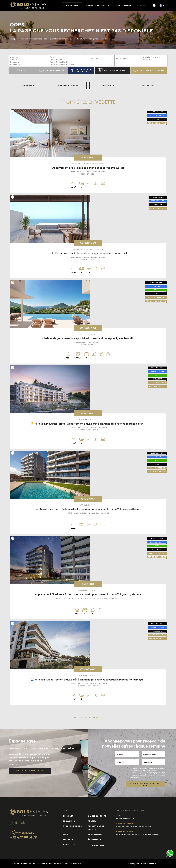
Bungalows (28, 65)
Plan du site (76, 864)
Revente (154, 60)
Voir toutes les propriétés (88, 718)
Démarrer (68, 816)
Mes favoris (69, 844)
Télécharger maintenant (30, 771)
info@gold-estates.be (125, 818)
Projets (128, 5)
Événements (95, 839)
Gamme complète (95, 5)
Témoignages (95, 834)
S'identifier (72, 5)
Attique (28, 60)
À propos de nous (72, 826)
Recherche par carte (112, 70)
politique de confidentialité (156, 772)
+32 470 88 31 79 (23, 837)
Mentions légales (45, 864)
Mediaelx (152, 864)
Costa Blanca (68, 60)
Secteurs (68, 839)
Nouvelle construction (154, 57)
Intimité (57, 864)
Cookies (66, 864)
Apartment (28, 57)
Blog (66, 834)
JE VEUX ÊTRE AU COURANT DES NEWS (145, 784)
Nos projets (148, 85)
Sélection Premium (68, 85)
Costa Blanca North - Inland (68, 65)
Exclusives (114, 5)
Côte (68, 57)
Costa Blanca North (68, 62)
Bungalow (28, 62)
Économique (28, 85)
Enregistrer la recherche (81, 70)
